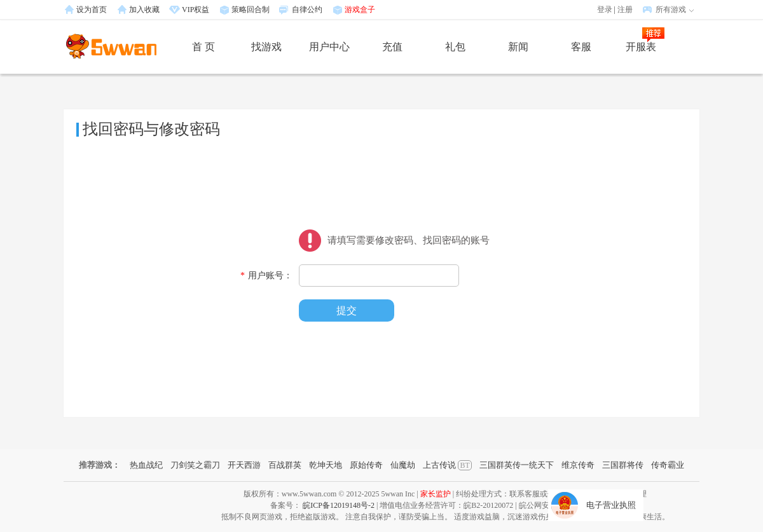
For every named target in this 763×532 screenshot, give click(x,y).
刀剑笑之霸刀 (195, 465)
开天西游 (244, 465)
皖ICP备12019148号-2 (339, 505)
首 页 (203, 47)
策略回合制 (251, 10)
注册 (625, 10)
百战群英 (285, 465)
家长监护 (436, 494)
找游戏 (266, 47)
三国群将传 (623, 465)
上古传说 (447, 465)
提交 (347, 310)
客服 (581, 47)
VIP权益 (196, 10)
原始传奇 (366, 465)
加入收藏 (144, 10)
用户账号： (266, 276)
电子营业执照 (611, 505)
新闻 (518, 47)
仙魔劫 (403, 465)
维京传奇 (578, 465)
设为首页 (92, 10)
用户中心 (329, 47)
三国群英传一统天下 (517, 465)
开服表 (641, 47)
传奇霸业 (668, 465)
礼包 (455, 47)
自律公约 (307, 10)
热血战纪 (146, 465)
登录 (605, 10)
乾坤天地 (326, 465)
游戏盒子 (360, 10)
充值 (392, 47)
